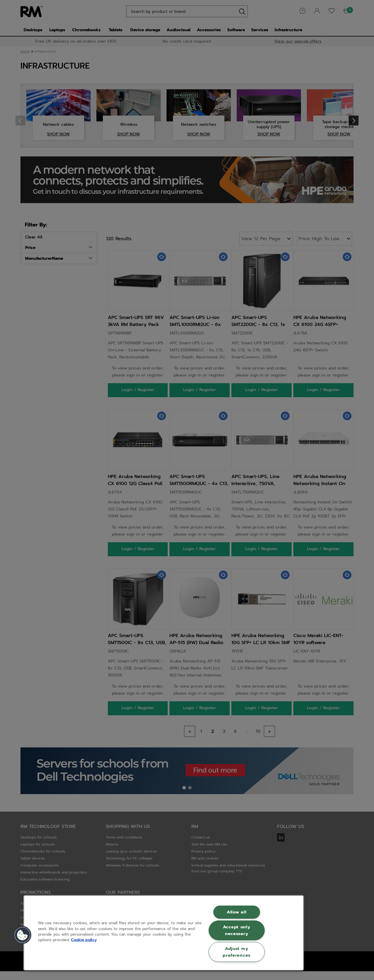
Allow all (237, 912)
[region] (164, 933)
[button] (22, 935)
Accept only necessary (237, 930)
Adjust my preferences (237, 952)
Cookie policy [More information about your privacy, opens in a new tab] (84, 940)
